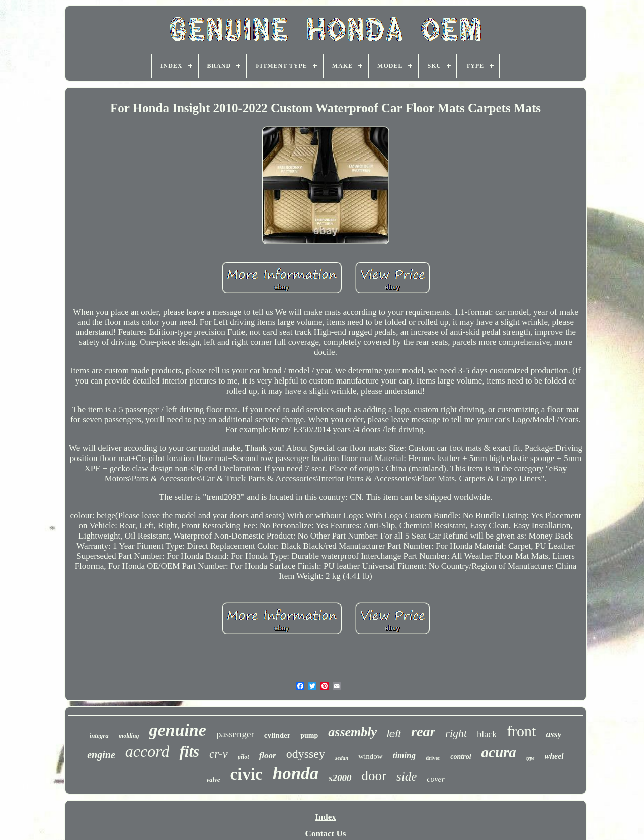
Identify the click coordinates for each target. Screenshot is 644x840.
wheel (554, 756)
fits (189, 752)
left (394, 734)
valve (213, 779)
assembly (352, 732)
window (370, 756)
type (531, 758)
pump (309, 736)
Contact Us (326, 834)
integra (99, 736)
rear (423, 732)
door (374, 776)
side (407, 776)
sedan (342, 758)
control (461, 757)
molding (129, 736)
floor (268, 756)
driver (433, 758)
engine (101, 755)
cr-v (219, 754)
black (487, 734)
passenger (235, 734)
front (521, 731)
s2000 (340, 778)
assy (554, 734)
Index (326, 817)
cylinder (277, 735)
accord (147, 751)
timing (404, 756)
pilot (244, 757)
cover (436, 779)
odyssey (306, 754)
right (456, 733)
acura (499, 752)
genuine (178, 730)
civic (247, 774)
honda (296, 773)
